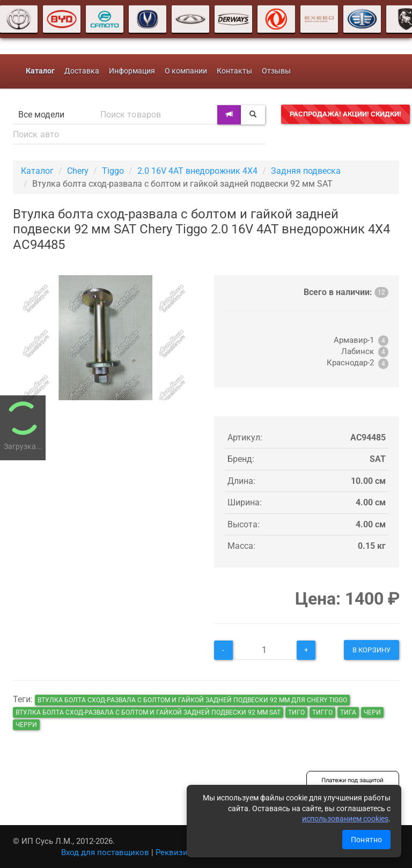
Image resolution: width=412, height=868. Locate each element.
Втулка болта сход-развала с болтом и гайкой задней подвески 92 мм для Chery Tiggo (192, 700)
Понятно (366, 840)
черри (26, 725)
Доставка (82, 71)
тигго (322, 712)
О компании (186, 71)
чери (372, 712)
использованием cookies (345, 819)
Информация (132, 71)
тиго (296, 712)
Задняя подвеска (306, 171)
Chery (78, 171)
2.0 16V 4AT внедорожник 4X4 (197, 171)
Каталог (37, 171)
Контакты (234, 71)
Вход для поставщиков (105, 852)
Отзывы (276, 71)
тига (348, 712)
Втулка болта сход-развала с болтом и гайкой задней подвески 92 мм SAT (148, 712)
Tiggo (113, 171)
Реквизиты (177, 852)
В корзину (371, 650)
